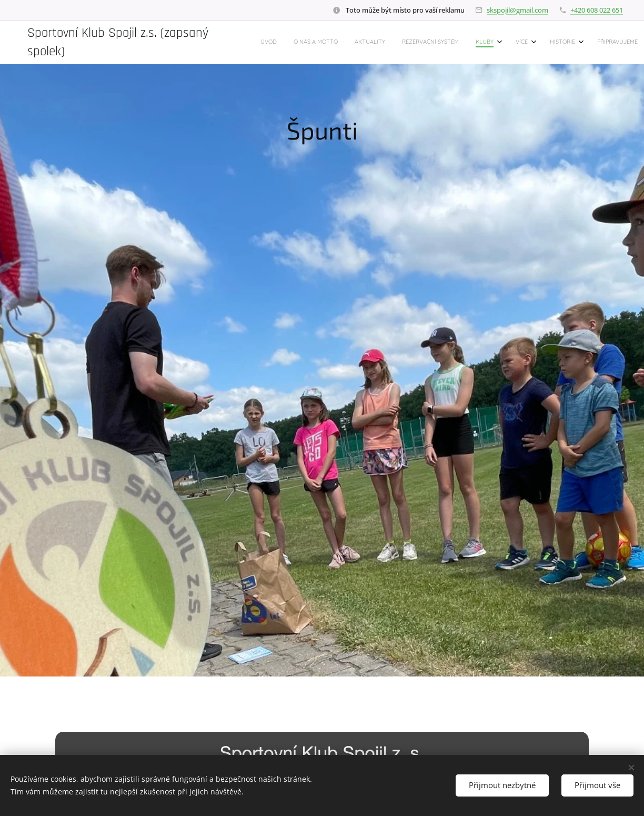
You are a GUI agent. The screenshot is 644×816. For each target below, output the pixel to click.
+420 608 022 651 (597, 10)
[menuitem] (475, 43)
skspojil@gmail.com (517, 10)
